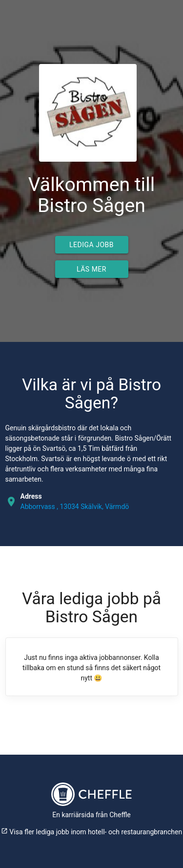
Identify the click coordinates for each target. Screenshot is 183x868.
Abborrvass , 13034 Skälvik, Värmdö (75, 507)
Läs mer (91, 269)
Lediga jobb (91, 245)
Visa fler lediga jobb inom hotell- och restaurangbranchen (91, 832)
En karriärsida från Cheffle (91, 815)
